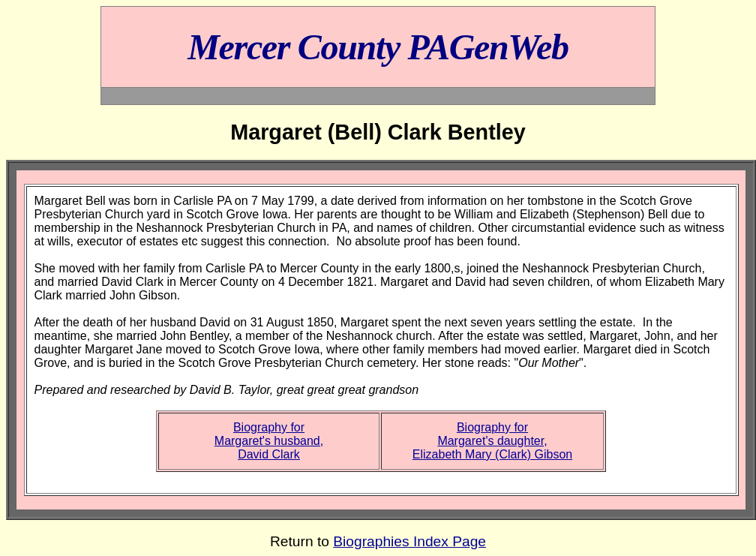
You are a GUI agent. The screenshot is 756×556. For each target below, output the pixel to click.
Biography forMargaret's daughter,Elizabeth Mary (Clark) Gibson (492, 441)
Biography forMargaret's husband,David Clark (269, 441)
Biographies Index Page (409, 541)
